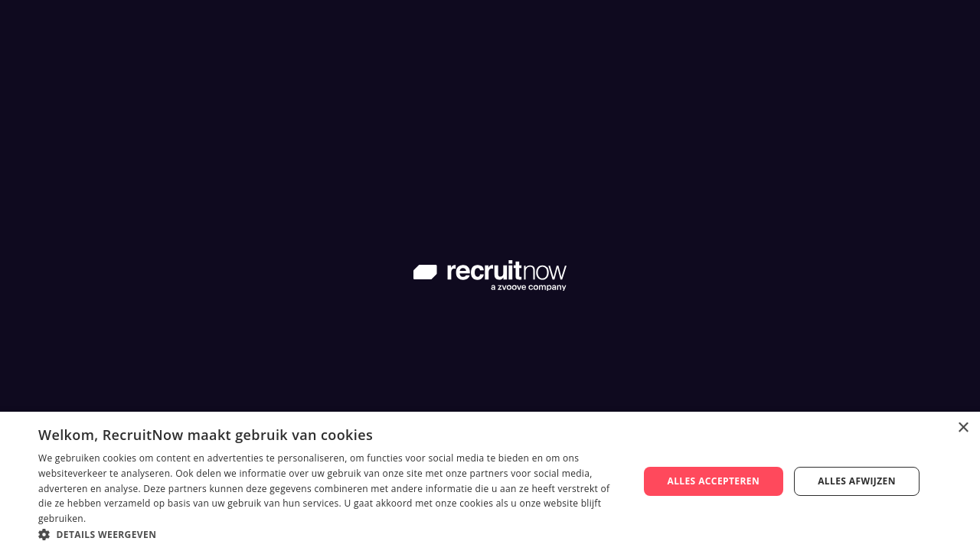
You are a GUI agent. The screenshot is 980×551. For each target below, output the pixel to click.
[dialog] (490, 481)
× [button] (963, 428)
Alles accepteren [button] (713, 481)
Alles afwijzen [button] (857, 481)
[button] (330, 533)
